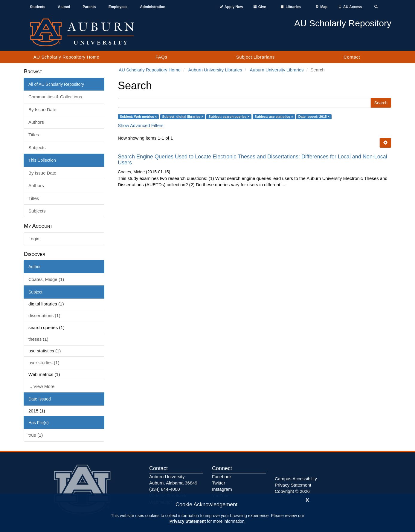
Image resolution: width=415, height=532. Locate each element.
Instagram (222, 489)
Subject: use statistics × (274, 117)
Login (34, 239)
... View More (41, 386)
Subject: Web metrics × (138, 117)
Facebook (222, 477)
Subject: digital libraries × (183, 117)
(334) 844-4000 (165, 489)
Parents (89, 7)
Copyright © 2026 (292, 491)
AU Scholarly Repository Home (67, 57)
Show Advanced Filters (141, 125)
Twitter (219, 483)
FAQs (161, 57)
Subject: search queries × (229, 117)
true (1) (36, 435)
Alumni (64, 7)
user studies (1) (44, 363)
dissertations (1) (44, 315)
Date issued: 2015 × (314, 117)
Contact (352, 57)
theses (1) (38, 339)
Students (38, 7)
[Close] (307, 499)
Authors (36, 122)
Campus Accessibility (296, 479)
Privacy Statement (188, 521)
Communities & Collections (55, 97)
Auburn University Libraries (215, 70)
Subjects (37, 147)
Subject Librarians (255, 57)
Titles (34, 135)
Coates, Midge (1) (46, 279)
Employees (118, 7)
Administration (153, 7)
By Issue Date (42, 110)
